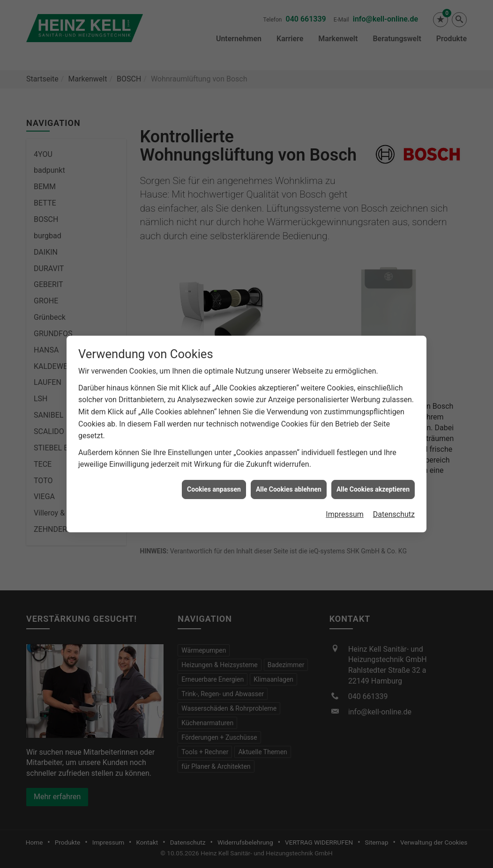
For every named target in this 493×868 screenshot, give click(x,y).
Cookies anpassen (214, 469)
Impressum (345, 495)
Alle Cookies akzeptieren (373, 469)
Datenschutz (394, 495)
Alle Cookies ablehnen (289, 469)
